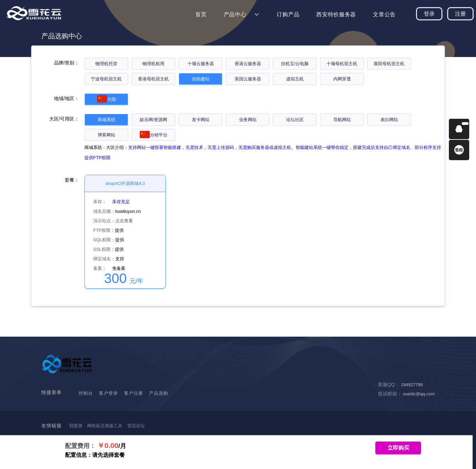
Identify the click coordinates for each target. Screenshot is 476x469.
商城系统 (106, 120)
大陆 (106, 99)
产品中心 (235, 14)
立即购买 (398, 448)
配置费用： (80, 446)
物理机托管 (106, 64)
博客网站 (106, 135)
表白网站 (389, 120)
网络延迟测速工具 (105, 426)
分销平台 (154, 135)
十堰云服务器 (201, 64)
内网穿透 (342, 79)
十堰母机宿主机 (342, 64)
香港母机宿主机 (153, 79)
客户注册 (134, 393)
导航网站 (342, 120)
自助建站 (201, 79)
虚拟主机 (295, 79)
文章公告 (384, 14)
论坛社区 (295, 120)
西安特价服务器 (336, 14)
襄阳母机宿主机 (389, 64)
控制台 (86, 393)
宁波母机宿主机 (106, 79)
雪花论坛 (136, 426)
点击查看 (124, 221)
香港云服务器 (248, 64)
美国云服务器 (248, 79)
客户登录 (108, 393)
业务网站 (248, 120)
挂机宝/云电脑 (295, 64)
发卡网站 (201, 120)
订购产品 (288, 14)
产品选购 (159, 393)
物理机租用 (153, 64)
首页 (201, 14)
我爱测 (76, 426)
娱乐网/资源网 (154, 120)
